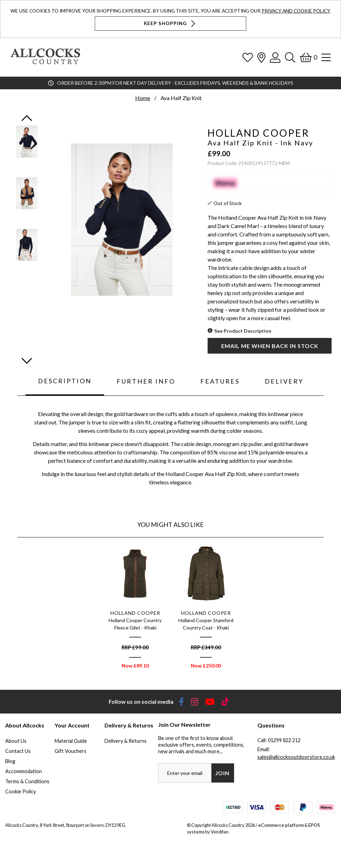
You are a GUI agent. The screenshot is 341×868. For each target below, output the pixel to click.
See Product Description (243, 331)
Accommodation (24, 771)
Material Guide (71, 741)
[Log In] (275, 57)
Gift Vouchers (71, 751)
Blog (10, 761)
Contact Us (18, 751)
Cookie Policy (21, 791)
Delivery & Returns (126, 741)
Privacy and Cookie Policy (296, 11)
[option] (135, 609)
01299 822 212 (284, 740)
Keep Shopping (170, 24)
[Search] (290, 57)
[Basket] (308, 57)
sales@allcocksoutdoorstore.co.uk (296, 757)
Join (222, 773)
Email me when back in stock (270, 346)
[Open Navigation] (326, 57)
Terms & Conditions (27, 781)
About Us (16, 741)
